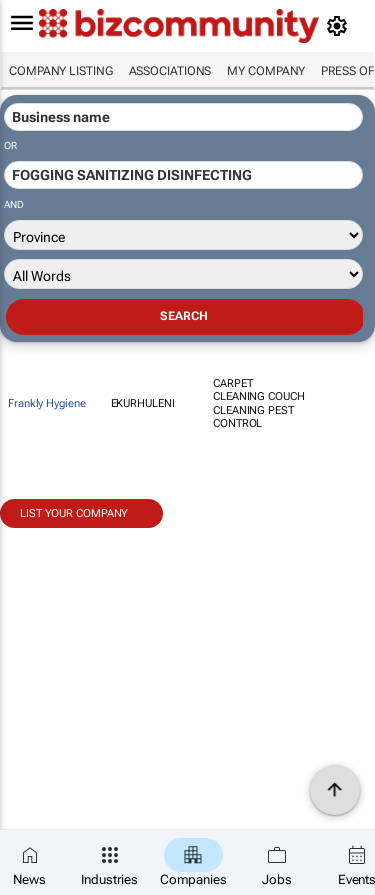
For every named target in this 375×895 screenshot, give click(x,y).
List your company (74, 513)
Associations (170, 71)
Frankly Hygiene (47, 403)
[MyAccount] (340, 26)
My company (266, 71)
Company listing (61, 71)
